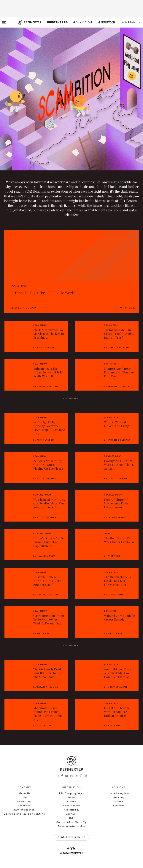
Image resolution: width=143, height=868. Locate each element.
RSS (71, 818)
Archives (71, 814)
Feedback (24, 806)
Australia (119, 806)
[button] (124, 26)
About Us (24, 793)
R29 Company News (71, 793)
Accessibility (71, 810)
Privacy (72, 802)
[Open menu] (4, 21)
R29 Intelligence (24, 810)
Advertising (24, 802)
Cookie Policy (71, 806)
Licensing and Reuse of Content (24, 814)
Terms (71, 798)
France (119, 802)
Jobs (24, 798)
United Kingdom (119, 793)
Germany (119, 798)
